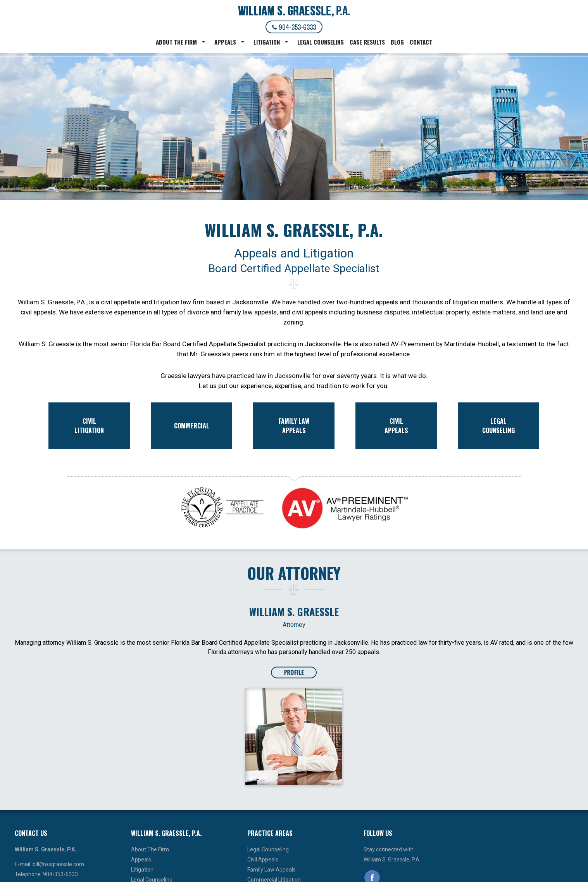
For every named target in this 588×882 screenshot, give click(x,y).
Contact (421, 42)
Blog (397, 42)
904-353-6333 (294, 27)
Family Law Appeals (272, 870)
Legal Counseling (321, 42)
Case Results (367, 42)
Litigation (267, 42)
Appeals (225, 42)
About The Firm (176, 42)
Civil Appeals (263, 860)
